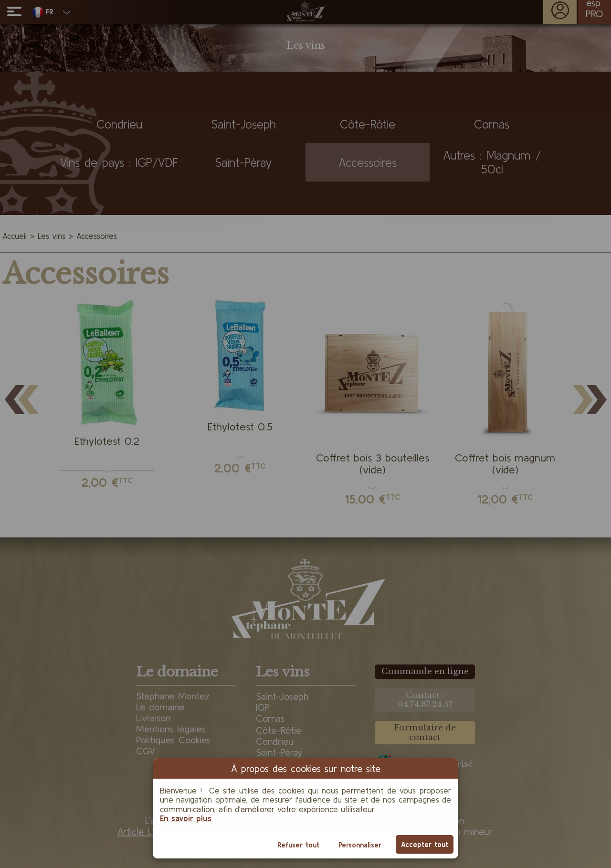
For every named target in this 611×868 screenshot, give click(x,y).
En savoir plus (186, 818)
